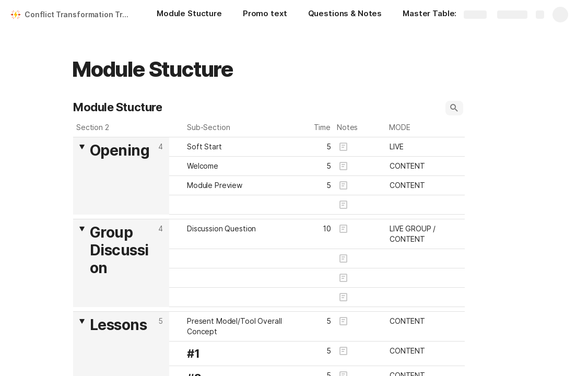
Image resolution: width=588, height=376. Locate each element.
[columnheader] (121, 176)
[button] (454, 108)
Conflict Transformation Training (80, 14)
